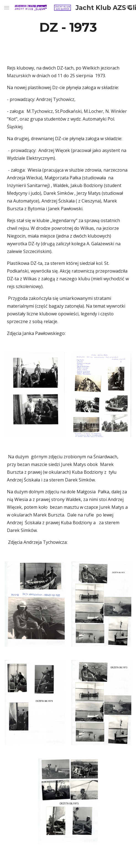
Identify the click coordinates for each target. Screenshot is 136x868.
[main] (68, 27)
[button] (7, 8)
